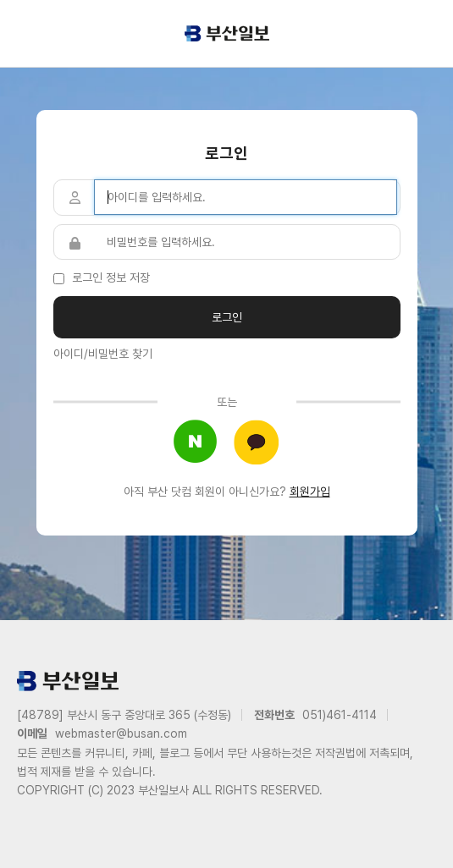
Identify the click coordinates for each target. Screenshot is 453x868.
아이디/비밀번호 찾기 (103, 354)
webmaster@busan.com (121, 733)
